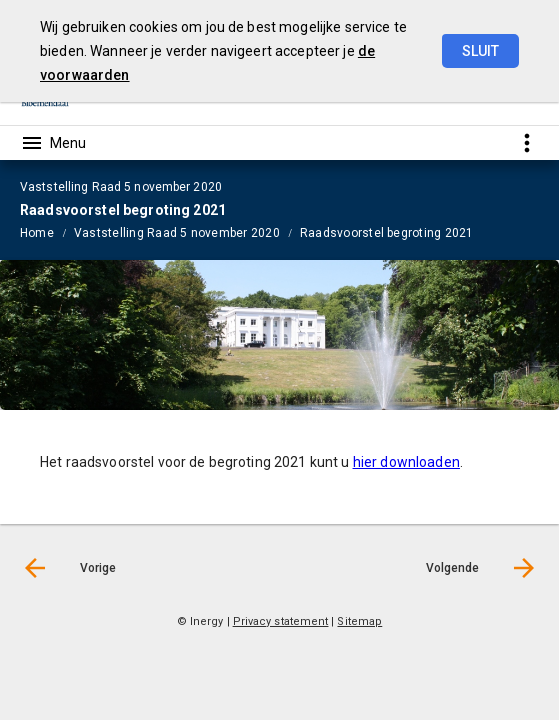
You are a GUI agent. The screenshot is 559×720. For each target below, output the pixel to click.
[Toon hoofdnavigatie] (53, 143)
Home (37, 233)
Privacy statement (281, 621)
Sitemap (359, 621)
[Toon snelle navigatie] (526, 142)
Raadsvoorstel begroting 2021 (387, 233)
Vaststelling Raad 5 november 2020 (177, 233)
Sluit (480, 51)
